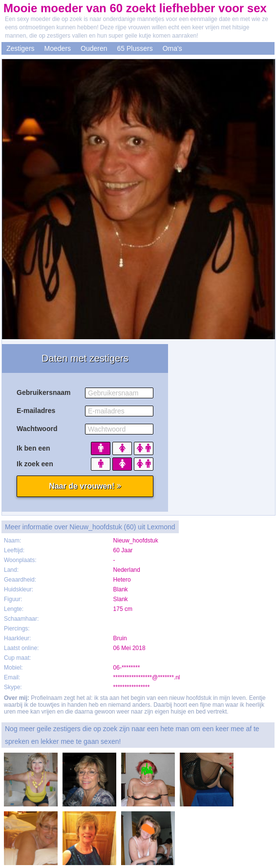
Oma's (172, 48)
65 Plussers (135, 48)
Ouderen (94, 48)
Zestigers (21, 48)
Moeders (58, 48)
